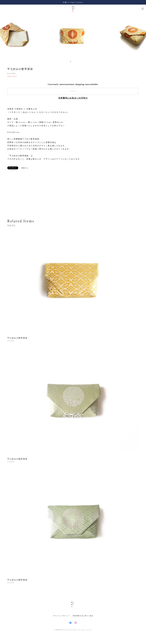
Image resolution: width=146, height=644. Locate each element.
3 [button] (74, 61)
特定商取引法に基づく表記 (83, 616)
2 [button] (72, 61)
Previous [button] (4, 36)
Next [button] (142, 36)
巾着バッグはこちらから (73, 2)
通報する (25, 168)
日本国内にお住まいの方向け (73, 98)
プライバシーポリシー (61, 616)
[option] (73, 36)
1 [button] (70, 61)
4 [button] (76, 61)
